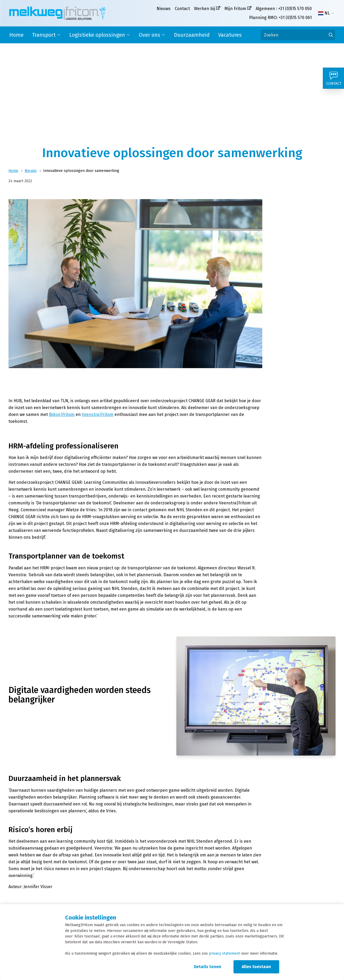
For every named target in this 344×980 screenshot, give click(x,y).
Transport (44, 35)
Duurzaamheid (192, 35)
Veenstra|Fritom (98, 414)
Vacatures (230, 35)
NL (324, 13)
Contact (182, 9)
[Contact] (333, 78)
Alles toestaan (256, 967)
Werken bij (205, 9)
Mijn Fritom (235, 9)
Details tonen (208, 967)
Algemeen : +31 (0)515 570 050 (284, 9)
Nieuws (164, 9)
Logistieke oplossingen (97, 35)
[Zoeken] (298, 35)
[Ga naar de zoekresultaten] (331, 35)
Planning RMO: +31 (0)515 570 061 (280, 18)
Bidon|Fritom (62, 414)
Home (16, 35)
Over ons (150, 35)
